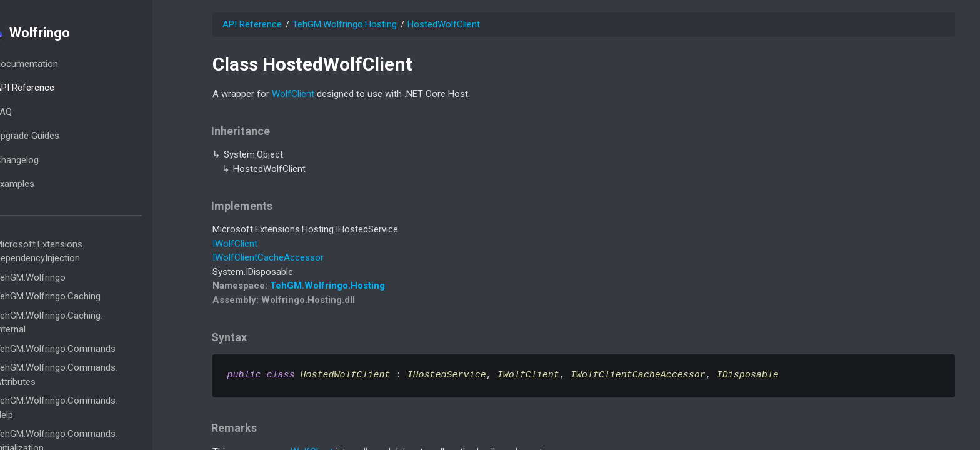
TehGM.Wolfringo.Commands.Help (91, 408)
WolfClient (293, 94)
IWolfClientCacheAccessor (268, 257)
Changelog (52, 160)
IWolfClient (235, 244)
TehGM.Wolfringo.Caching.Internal (84, 323)
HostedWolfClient (444, 24)
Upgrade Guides (62, 136)
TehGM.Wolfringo (65, 277)
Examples (50, 184)
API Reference (60, 87)
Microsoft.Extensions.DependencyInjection (75, 252)
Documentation (62, 64)
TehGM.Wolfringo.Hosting (345, 24)
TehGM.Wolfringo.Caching (83, 296)
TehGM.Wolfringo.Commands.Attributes (91, 375)
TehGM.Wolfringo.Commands (90, 349)
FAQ (38, 112)
